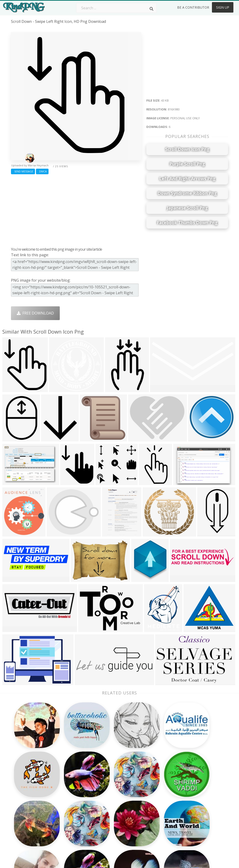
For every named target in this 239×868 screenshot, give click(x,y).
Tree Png (106, 791)
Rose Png (63, 798)
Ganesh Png (152, 818)
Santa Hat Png (67, 791)
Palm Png (106, 777)
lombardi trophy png (30, 786)
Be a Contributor (193, 7)
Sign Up (223, 7)
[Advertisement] (76, 209)
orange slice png (26, 820)
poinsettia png (24, 806)
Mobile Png (64, 818)
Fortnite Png (109, 824)
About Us (193, 777)
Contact (191, 784)
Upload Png (195, 811)
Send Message (23, 171)
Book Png (150, 811)
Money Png (151, 777)
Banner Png (152, 824)
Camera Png (109, 784)
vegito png (21, 813)
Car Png (148, 784)
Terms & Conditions (202, 791)
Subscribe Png (67, 777)
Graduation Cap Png (116, 811)
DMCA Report (197, 798)
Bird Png (149, 791)
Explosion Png (110, 818)
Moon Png (107, 804)
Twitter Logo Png (70, 784)
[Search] (151, 9)
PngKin (61, 811)
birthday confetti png (30, 793)
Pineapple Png (154, 798)
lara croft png (24, 833)
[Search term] (116, 8)
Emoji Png (150, 804)
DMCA (42, 171)
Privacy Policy (196, 804)
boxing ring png (26, 800)
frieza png (20, 827)
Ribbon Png (65, 804)
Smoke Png (108, 798)
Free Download (35, 313)
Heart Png (63, 824)
